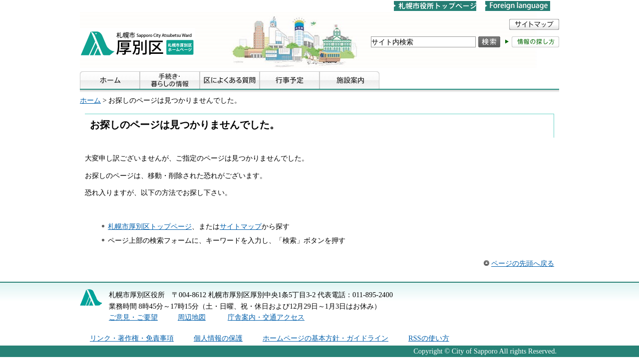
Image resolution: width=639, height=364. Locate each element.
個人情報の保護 (218, 338)
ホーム (90, 100)
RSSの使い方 (429, 338)
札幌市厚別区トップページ (150, 226)
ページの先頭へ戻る (523, 263)
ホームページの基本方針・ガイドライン (325, 338)
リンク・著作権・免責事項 (132, 338)
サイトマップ (241, 226)
